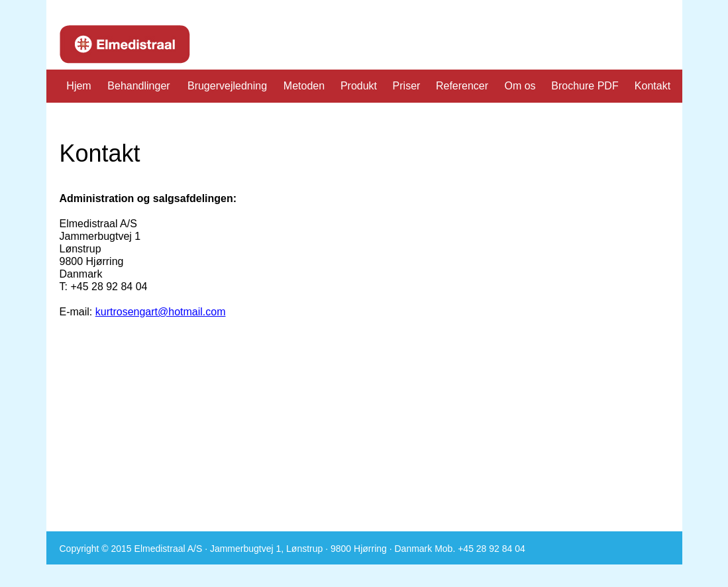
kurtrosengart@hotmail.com (161, 312)
